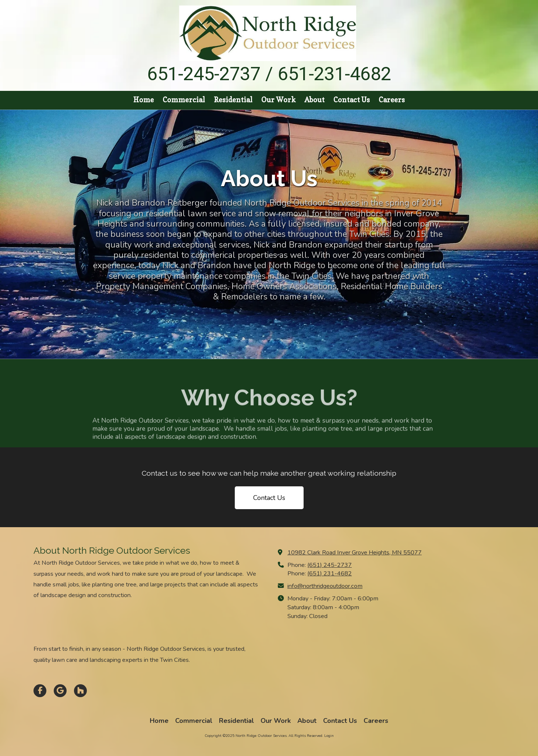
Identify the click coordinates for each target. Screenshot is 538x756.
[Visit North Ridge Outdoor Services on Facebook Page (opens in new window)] (40, 691)
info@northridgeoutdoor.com (325, 586)
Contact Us (269, 498)
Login (329, 736)
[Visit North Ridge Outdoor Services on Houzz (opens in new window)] (80, 691)
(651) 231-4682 (330, 574)
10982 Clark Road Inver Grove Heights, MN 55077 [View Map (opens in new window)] (355, 553)
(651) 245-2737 (330, 565)
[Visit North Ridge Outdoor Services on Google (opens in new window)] (60, 691)
